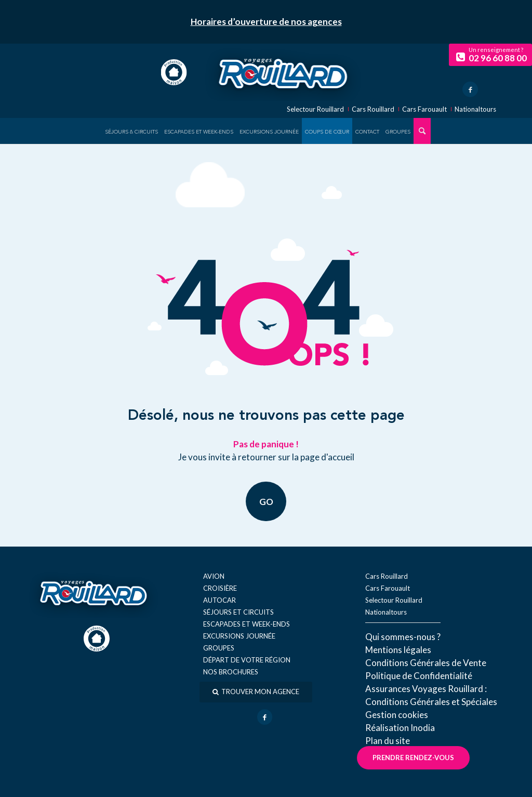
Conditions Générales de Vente (426, 663)
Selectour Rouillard (315, 109)
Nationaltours (475, 109)
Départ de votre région (247, 660)
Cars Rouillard (373, 109)
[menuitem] (131, 131)
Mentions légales (398, 650)
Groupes (219, 648)
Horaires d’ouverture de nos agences (266, 22)
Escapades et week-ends (247, 624)
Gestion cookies (397, 715)
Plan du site (388, 741)
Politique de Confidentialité (419, 676)
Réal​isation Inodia (400, 728)
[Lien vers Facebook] (470, 89)
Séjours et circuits (238, 612)
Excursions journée (239, 636)
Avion (214, 576)
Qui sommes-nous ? (403, 637)
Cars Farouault (424, 109)
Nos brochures (231, 672)
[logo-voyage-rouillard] (283, 72)
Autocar (220, 600)
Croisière (220, 588)
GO (266, 501)
